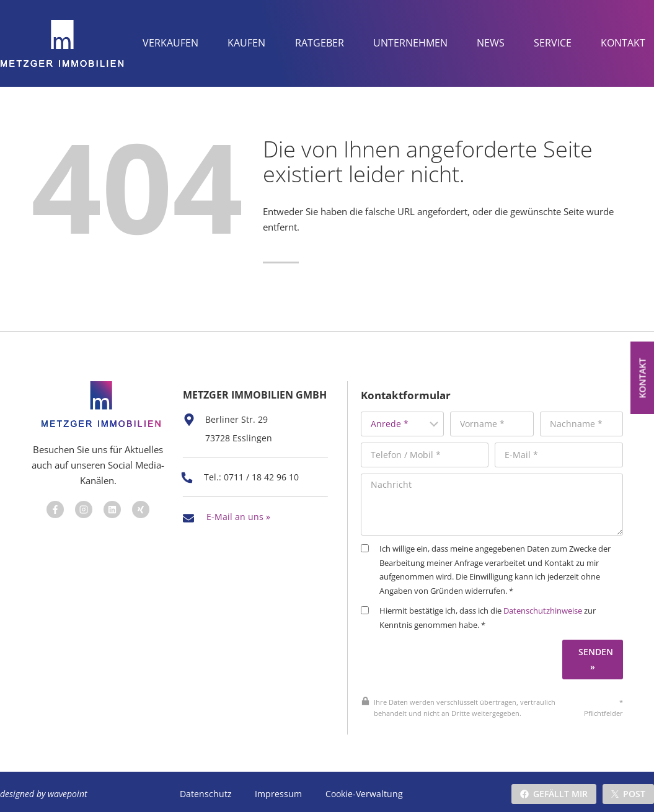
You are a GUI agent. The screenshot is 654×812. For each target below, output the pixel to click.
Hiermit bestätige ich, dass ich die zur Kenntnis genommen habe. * (496, 603)
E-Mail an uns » (238, 519)
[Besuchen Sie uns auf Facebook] (53, 501)
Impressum (278, 789)
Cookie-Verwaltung (363, 789)
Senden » (600, 644)
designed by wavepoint (44, 789)
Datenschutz (206, 789)
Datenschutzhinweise (561, 596)
